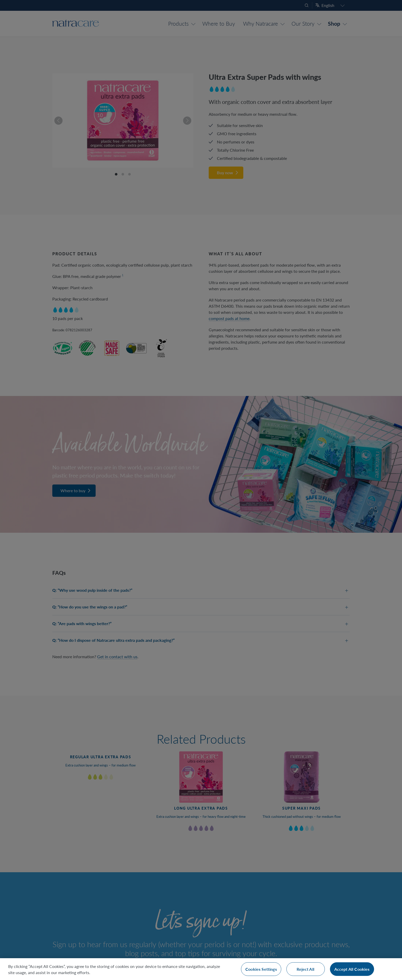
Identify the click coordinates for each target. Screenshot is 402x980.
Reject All (305, 969)
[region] (201, 969)
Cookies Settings (261, 969)
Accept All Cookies (352, 969)
